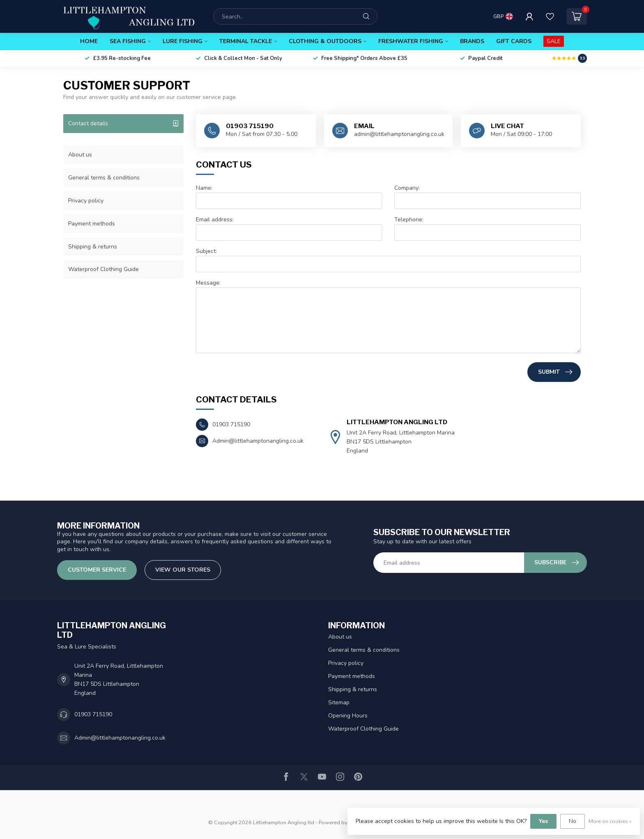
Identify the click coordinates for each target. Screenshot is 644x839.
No (573, 821)
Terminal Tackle (246, 41)
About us (80, 155)
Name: (204, 188)
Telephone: (409, 220)
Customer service (97, 570)
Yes (543, 821)
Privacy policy (86, 201)
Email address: (215, 220)
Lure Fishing (183, 41)
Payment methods (92, 224)
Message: (208, 283)
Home (89, 41)
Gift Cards (514, 41)
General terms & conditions (104, 178)
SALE (554, 41)
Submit (555, 372)
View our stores (183, 570)
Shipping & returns (93, 247)
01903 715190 (93, 714)
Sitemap (339, 702)
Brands (472, 41)
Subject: (206, 251)
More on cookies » (610, 821)
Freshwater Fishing (411, 41)
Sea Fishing (128, 41)
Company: (407, 188)
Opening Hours (348, 716)
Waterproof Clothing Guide (103, 269)
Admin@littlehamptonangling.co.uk (120, 738)
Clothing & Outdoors (325, 41)
